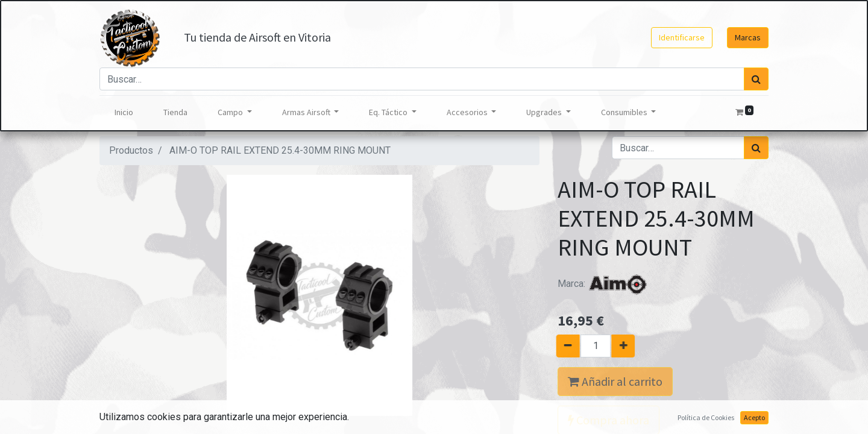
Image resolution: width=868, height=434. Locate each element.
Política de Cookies (706, 417)
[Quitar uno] (563, 346)
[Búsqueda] (756, 79)
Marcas (748, 37)
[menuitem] (124, 112)
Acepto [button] (754, 417)
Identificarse (682, 37)
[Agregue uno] (628, 346)
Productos (131, 150)
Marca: (603, 284)
